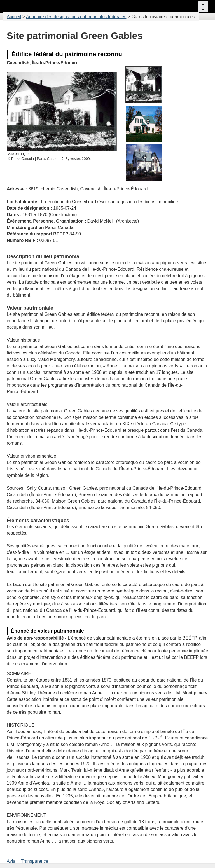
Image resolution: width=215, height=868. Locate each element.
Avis (11, 861)
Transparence (34, 861)
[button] (203, 7)
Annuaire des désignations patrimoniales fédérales (76, 17)
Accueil (14, 17)
